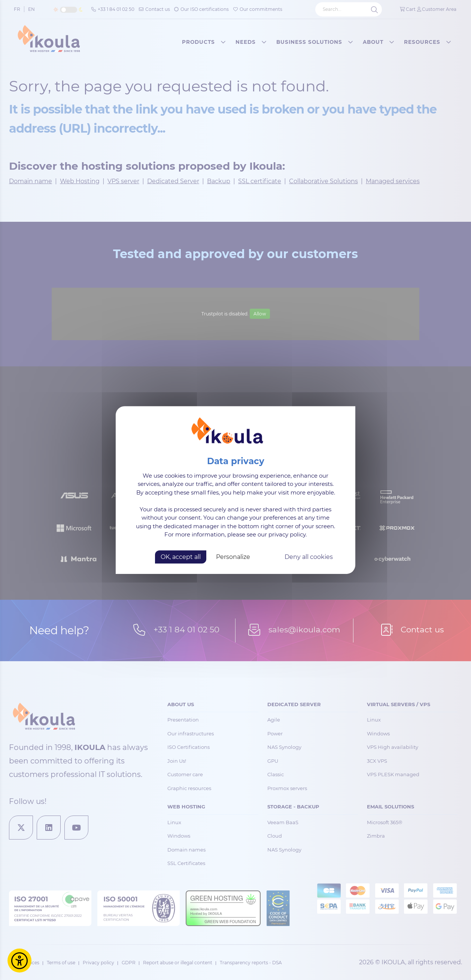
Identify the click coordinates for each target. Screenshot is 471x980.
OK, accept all (181, 557)
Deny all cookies (309, 557)
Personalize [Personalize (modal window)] (233, 557)
